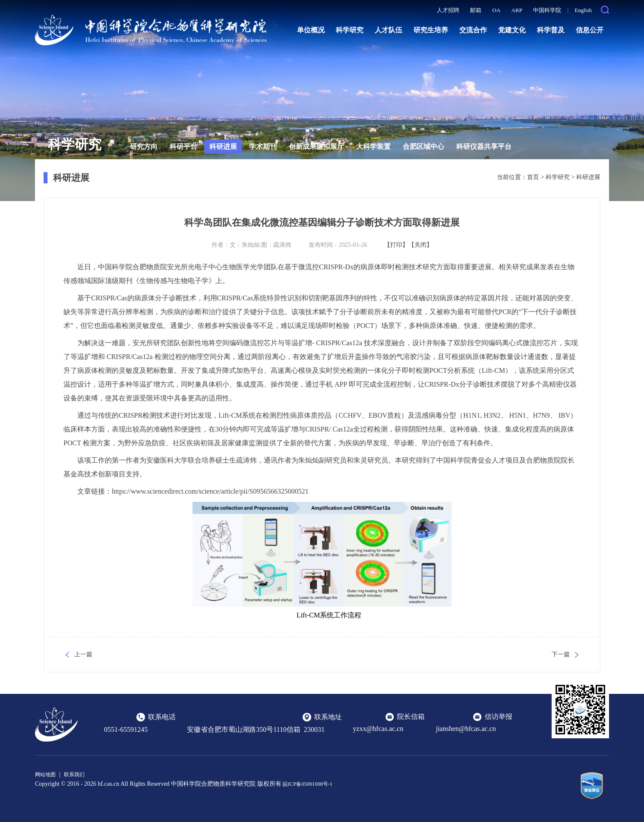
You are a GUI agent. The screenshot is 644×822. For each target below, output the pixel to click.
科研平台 (183, 146)
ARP (517, 10)
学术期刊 (263, 146)
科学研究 (350, 30)
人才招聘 (448, 10)
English (583, 10)
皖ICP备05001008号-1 (311, 783)
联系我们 (79, 774)
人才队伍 (388, 30)
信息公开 (590, 30)
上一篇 (83, 654)
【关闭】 (420, 245)
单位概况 (311, 30)
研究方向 (144, 146)
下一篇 (561, 654)
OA (497, 10)
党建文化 (512, 30)
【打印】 (396, 245)
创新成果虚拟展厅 (316, 146)
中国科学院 (547, 10)
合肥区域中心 (423, 146)
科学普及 (551, 30)
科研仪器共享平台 (484, 146)
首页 (533, 177)
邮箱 (476, 10)
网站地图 (47, 774)
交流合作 (473, 30)
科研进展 (223, 146)
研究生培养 (431, 30)
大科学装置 (373, 146)
